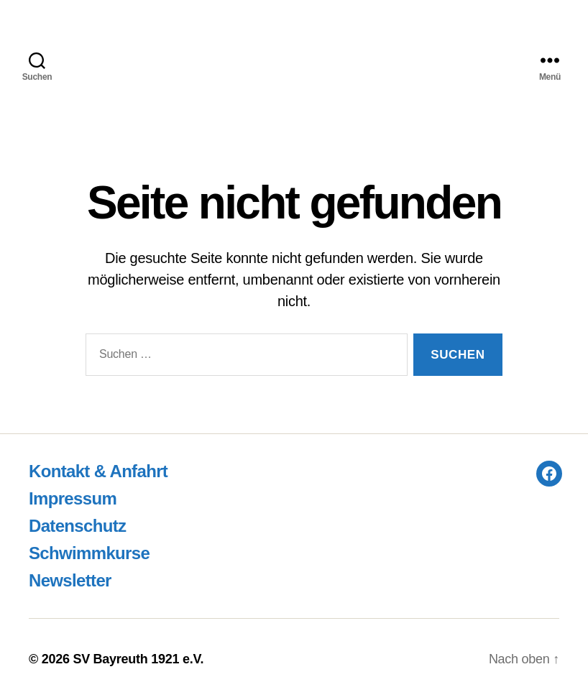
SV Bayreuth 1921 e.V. (138, 659)
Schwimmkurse (89, 553)
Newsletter (70, 580)
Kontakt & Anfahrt (98, 471)
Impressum (73, 498)
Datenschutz (77, 526)
